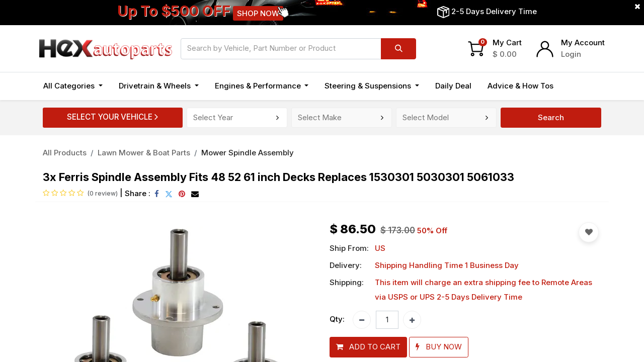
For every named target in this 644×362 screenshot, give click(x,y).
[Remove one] (362, 320)
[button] (368, 347)
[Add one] (412, 320)
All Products (65, 153)
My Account (583, 42)
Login (571, 54)
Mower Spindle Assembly (248, 153)
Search (551, 117)
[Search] (398, 49)
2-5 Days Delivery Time (494, 11)
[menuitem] (453, 86)
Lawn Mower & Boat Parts (144, 153)
